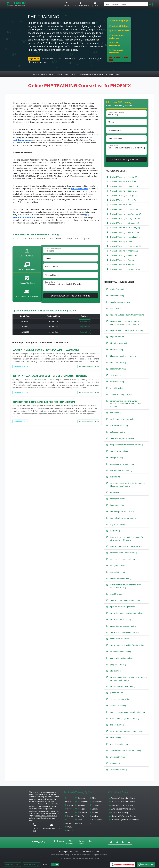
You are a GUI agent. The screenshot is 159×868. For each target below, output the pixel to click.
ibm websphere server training (123, 518)
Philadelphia (96, 802)
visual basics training (119, 744)
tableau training (117, 725)
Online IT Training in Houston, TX (124, 209)
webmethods (116, 763)
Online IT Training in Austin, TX (123, 182)
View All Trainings (32, 865)
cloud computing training (121, 394)
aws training (115, 308)
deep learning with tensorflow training (126, 445)
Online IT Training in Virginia (122, 265)
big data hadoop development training (127, 330)
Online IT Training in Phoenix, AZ (124, 251)
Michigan (80, 809)
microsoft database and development (126, 546)
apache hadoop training (120, 302)
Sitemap (70, 844)
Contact (81, 844)
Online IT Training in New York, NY (125, 232)
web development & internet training (126, 750)
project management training (123, 686)
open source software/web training (125, 600)
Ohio (93, 798)
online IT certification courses (46, 816)
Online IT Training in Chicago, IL (124, 195)
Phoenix (94, 805)
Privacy (92, 841)
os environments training (121, 652)
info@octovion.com (51, 828)
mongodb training (118, 566)
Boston (69, 816)
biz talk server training (120, 343)
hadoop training (117, 505)
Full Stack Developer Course (122, 802)
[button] (146, 865)
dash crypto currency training (123, 419)
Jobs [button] (94, 4)
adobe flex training (118, 289)
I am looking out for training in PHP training (71, 286)
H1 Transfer (59, 841)
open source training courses (122, 607)
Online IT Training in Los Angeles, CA (126, 214)
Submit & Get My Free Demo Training (71, 296)
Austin (69, 805)
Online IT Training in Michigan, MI (124, 223)
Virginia (94, 816)
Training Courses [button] (80, 4)
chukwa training (117, 382)
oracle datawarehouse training (123, 626)
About (71, 841)
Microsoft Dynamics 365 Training (124, 820)
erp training (115, 477)
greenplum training (118, 499)
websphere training (118, 770)
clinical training (117, 388)
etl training (115, 492)
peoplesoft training (118, 664)
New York (80, 816)
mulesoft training (118, 572)
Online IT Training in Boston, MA (124, 191)
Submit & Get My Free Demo (126, 159)
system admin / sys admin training (125, 718)
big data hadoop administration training (127, 315)
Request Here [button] (34, 59)
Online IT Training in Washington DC (126, 269)
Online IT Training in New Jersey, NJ (125, 228)
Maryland (80, 805)
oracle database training (120, 620)
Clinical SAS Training (119, 812)
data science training (119, 426)
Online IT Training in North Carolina (125, 237)
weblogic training (118, 757)
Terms (82, 841)
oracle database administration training (127, 613)
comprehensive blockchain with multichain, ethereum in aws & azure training (126, 404)
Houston (80, 798)
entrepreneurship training (121, 470)
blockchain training (118, 362)
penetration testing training (122, 658)
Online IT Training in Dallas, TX (123, 200)
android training (117, 296)
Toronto (94, 812)
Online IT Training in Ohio (121, 242)
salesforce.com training (120, 699)
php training (115, 671)
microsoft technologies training (123, 553)
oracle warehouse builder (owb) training (127, 645)
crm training (115, 413)
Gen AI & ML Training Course (122, 816)
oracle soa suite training (120, 639)
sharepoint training (118, 706)
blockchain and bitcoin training (123, 356)
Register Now (85, 321)
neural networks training (121, 578)
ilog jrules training (118, 524)
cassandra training (118, 369)
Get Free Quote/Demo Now (89, 366)
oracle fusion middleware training (124, 632)
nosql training (116, 594)
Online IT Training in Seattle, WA (124, 255)
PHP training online (79, 189)
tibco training (116, 738)
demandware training (119, 451)
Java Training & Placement (121, 805)
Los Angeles (81, 802)
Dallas (69, 827)
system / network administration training (128, 712)
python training (117, 693)
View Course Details (21, 366)
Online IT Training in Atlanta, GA (124, 177)
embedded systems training (122, 464)
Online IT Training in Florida (122, 205)
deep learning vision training (122, 438)
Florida (69, 830)
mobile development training (122, 559)
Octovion (38, 842)
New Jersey (81, 812)
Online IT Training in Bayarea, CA (124, 186)
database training (118, 432)
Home (67, 4)
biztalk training (117, 350)
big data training (117, 337)
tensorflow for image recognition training (128, 731)
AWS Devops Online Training (122, 809)
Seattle (94, 809)
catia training (116, 375)
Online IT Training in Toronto (122, 260)
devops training (117, 458)
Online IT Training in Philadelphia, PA (126, 246)
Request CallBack (12, 865)
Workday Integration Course (122, 798)
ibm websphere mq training (122, 512)
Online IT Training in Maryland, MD (125, 219)
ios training (115, 531)
